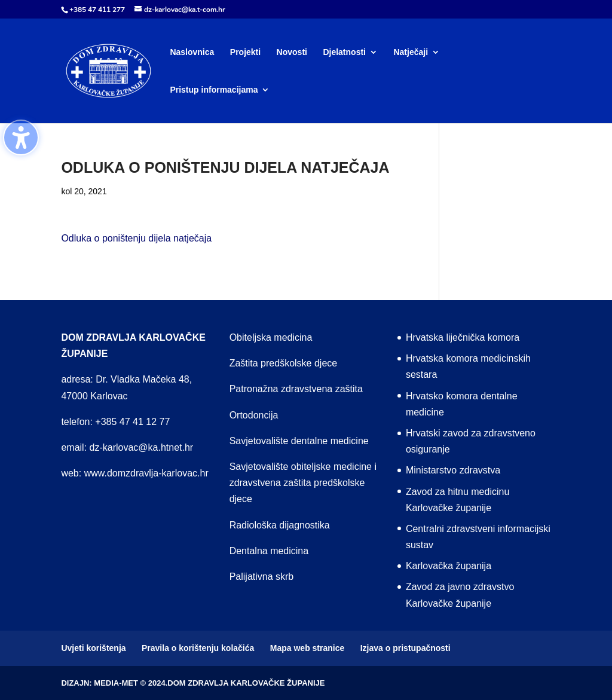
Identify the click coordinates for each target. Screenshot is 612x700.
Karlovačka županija (449, 566)
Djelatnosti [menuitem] (344, 52)
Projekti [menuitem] (245, 52)
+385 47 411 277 (97, 10)
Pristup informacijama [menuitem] (214, 90)
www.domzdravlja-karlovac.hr (146, 473)
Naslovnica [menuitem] (192, 52)
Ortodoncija (254, 415)
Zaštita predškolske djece (284, 363)
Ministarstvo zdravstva (453, 470)
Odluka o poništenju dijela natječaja (136, 238)
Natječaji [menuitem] (411, 52)
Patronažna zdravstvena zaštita (296, 389)
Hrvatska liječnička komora (463, 337)
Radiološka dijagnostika (280, 525)
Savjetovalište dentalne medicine (299, 441)
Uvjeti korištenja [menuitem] (93, 648)
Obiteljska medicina (271, 337)
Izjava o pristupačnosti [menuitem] (406, 648)
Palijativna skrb (262, 577)
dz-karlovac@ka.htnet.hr (142, 447)
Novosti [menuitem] (292, 52)
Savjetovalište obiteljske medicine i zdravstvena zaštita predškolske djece (303, 483)
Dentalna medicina (269, 551)
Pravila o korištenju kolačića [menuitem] (198, 648)
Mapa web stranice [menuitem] (307, 648)
